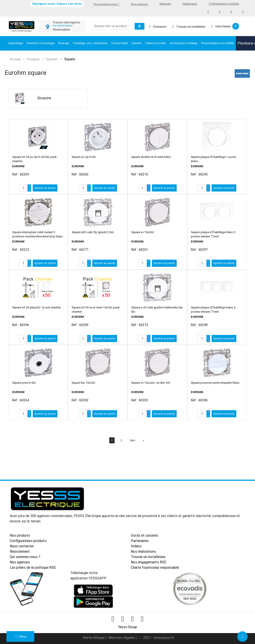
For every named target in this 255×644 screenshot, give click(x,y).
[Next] (144, 440)
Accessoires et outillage (184, 43)
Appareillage (16, 43)
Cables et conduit (156, 43)
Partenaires (140, 541)
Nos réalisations (143, 551)
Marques (165, 4)
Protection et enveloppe (40, 43)
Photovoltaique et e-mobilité (218, 43)
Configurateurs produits (224, 4)
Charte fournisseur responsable (155, 567)
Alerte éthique (94, 637)
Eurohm (52, 59)
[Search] (113, 26)
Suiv (133, 440)
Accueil (15, 59)
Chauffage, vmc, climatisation (90, 43)
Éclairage (64, 43)
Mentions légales (122, 637)
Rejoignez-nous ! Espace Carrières (57, 4)
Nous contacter (22, 546)
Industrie (137, 43)
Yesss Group (128, 626)
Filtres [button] (20, 637)
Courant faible (120, 43)
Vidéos (136, 546)
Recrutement (20, 551)
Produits (33, 59)
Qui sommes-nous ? (106, 4)
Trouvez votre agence (66, 22)
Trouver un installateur (148, 557)
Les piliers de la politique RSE (33, 567)
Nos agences (139, 4)
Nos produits (20, 535)
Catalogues (190, 4)
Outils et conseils (144, 535)
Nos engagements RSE (149, 562)
